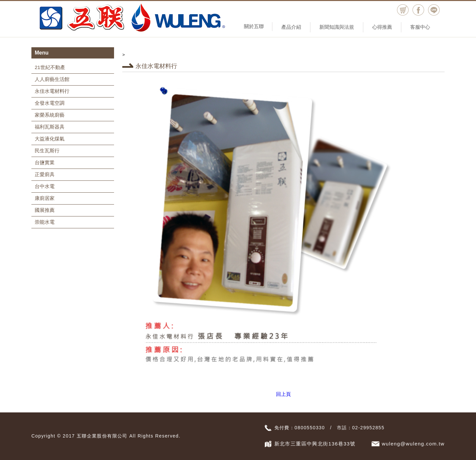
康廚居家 (45, 198)
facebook (418, 10)
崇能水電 (45, 222)
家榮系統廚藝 (50, 115)
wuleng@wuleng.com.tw (413, 444)
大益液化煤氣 (50, 139)
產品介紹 (291, 27)
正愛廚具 (45, 174)
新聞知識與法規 (337, 27)
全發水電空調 (50, 103)
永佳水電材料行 (52, 91)
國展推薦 (45, 210)
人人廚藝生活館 (52, 79)
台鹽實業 (45, 162)
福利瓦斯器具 (50, 127)
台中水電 (45, 186)
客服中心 (420, 27)
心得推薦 (382, 27)
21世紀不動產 (50, 67)
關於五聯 (254, 26)
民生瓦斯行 (47, 151)
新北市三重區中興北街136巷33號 (315, 444)
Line (434, 10)
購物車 (403, 10)
